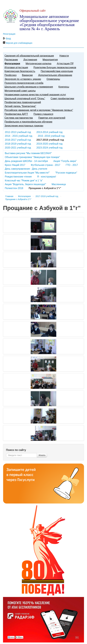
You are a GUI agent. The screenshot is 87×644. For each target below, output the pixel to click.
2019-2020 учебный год (49, 144)
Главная (9, 196)
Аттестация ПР (65, 63)
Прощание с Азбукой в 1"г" (18, 199)
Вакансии (27, 75)
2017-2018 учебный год (47, 196)
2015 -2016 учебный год (51, 136)
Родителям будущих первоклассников (55, 67)
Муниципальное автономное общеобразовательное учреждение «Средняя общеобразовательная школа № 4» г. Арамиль (49, 23)
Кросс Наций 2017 (15, 165)
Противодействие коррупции (57, 71)
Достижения (30, 60)
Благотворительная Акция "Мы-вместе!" (27, 173)
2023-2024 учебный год (49, 148)
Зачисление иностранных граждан (24, 126)
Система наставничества (19, 118)
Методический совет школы (20, 91)
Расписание (11, 60)
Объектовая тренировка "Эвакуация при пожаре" (32, 157)
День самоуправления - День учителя (26, 169)
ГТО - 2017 (72, 165)
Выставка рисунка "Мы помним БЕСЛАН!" (28, 153)
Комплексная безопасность (20, 71)
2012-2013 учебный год (18, 132)
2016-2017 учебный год (18, 140)
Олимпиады (53, 79)
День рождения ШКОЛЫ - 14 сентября (26, 161)
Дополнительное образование (55, 75)
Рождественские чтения (18, 177)
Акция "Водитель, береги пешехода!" (25, 184)
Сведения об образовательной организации (29, 56)
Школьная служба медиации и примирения (29, 87)
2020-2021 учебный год (18, 148)
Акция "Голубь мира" (65, 161)
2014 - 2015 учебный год (19, 136)
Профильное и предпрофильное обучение (28, 122)
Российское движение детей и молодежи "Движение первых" (39, 110)
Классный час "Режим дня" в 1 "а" (24, 180)
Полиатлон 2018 (14, 188)
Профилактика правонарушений (23, 102)
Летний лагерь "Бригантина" (20, 106)
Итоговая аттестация (16, 67)
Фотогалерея (12, 63)
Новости (64, 56)
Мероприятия (50, 60)
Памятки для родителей (52, 118)
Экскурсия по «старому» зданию (23, 79)
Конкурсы (64, 87)
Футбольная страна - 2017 (46, 165)
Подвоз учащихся (43, 114)
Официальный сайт (33, 11)
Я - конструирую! (47, 177)
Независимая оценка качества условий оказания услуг (35, 95)
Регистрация (9, 34)
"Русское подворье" (66, 173)
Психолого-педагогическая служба (24, 83)
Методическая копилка (38, 63)
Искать (42, 455)
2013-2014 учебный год (49, 132)
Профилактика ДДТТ (16, 114)
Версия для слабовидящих (19, 43)
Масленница (59, 184)
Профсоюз (10, 75)
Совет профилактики (62, 98)
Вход (8, 38)
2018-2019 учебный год (18, 144)
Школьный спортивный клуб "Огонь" (25, 98)
